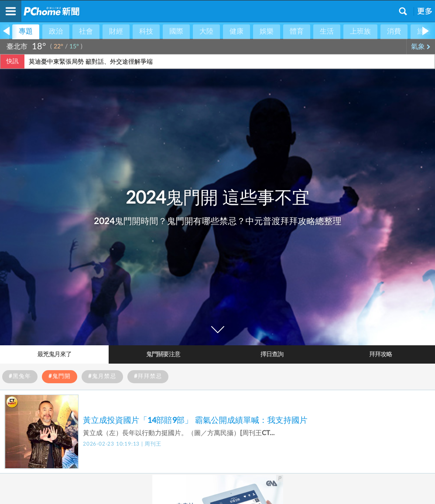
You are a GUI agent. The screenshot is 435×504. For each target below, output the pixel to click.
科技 (146, 31)
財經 (116, 31)
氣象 (421, 47)
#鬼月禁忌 (102, 376)
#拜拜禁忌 (148, 376)
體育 (297, 31)
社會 (86, 31)
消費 (394, 31)
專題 (26, 31)
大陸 (206, 31)
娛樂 (267, 31)
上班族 (360, 31)
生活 (327, 31)
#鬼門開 (60, 376)
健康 (236, 31)
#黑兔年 (20, 376)
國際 (176, 31)
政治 (56, 31)
